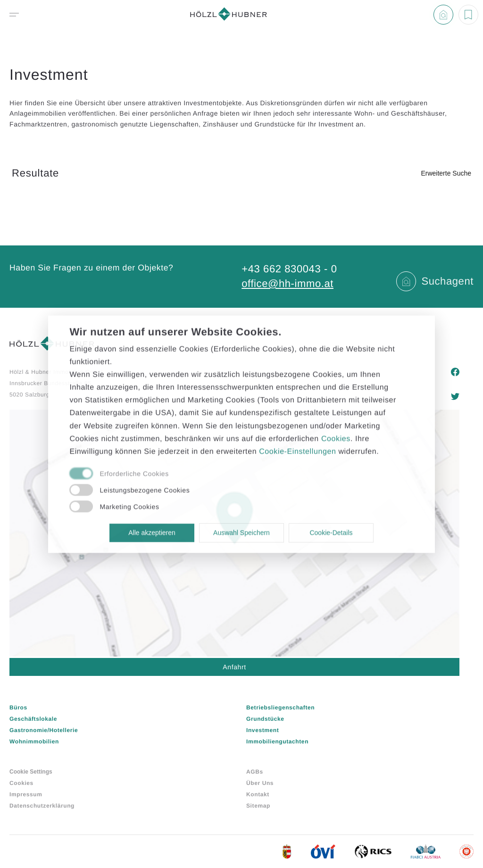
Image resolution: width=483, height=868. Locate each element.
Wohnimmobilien (34, 742)
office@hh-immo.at (287, 283)
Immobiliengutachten (277, 742)
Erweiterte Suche (446, 173)
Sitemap (258, 806)
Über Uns (260, 783)
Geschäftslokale (33, 719)
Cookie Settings (31, 772)
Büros (18, 708)
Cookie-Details (331, 533)
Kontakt (258, 794)
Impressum (26, 794)
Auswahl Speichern (241, 533)
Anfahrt (234, 667)
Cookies (21, 783)
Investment (262, 730)
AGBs (255, 772)
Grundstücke (265, 719)
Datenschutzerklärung (42, 806)
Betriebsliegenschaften (280, 708)
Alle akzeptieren (152, 533)
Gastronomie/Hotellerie (44, 730)
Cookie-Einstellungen (297, 451)
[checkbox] (231, 474)
